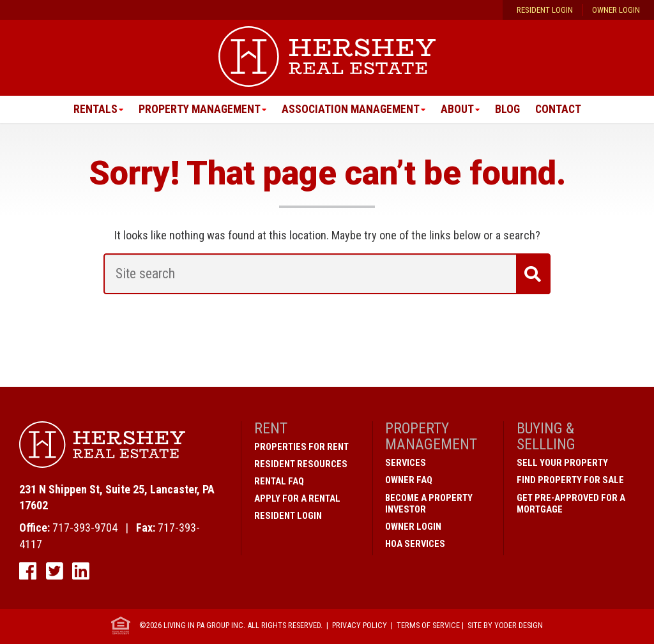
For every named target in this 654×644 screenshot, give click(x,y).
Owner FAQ (409, 481)
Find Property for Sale (570, 481)
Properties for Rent (301, 447)
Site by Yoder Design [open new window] (505, 626)
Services (406, 463)
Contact (561, 109)
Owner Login (616, 10)
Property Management (197, 109)
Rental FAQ (279, 482)
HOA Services (415, 544)
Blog (509, 109)
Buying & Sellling (546, 437)
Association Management (351, 109)
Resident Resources (301, 465)
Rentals (92, 109)
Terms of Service (428, 626)
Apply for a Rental (297, 499)
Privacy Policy (360, 626)
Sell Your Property (562, 463)
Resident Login (545, 10)
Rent (271, 429)
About (459, 109)
